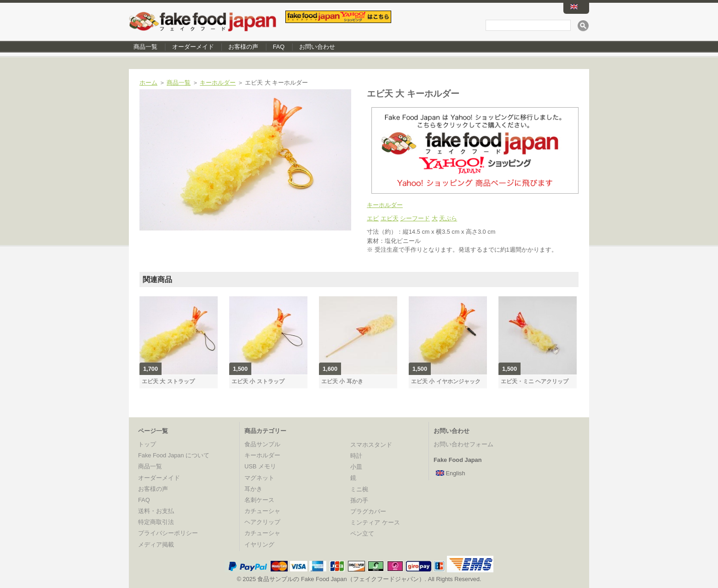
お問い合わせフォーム (463, 444)
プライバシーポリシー (168, 533)
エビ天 (390, 218)
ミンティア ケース (375, 522)
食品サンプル (262, 444)
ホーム (148, 83)
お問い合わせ (317, 47)
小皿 (356, 467)
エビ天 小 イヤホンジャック (446, 381)
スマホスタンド (371, 445)
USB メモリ (260, 466)
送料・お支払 (156, 511)
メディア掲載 (156, 545)
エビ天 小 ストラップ (258, 381)
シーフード (415, 218)
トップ (147, 444)
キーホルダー (218, 83)
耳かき (253, 489)
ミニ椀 (359, 489)
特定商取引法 (156, 522)
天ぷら (448, 218)
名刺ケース (259, 500)
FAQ (279, 47)
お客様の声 (243, 47)
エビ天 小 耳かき (342, 381)
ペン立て (362, 533)
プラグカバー (368, 511)
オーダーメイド (193, 47)
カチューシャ (262, 511)
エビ (373, 218)
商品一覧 (145, 47)
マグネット (259, 478)
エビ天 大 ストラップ (168, 381)
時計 (356, 456)
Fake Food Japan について (174, 455)
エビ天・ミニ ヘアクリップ (535, 381)
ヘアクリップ (262, 522)
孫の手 (359, 500)
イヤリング (259, 545)
